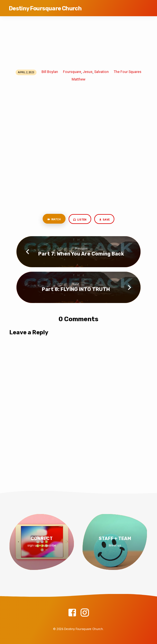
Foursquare (72, 72)
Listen (80, 220)
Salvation (102, 72)
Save (104, 220)
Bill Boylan (50, 72)
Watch (54, 220)
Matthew (78, 79)
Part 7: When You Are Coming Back (81, 254)
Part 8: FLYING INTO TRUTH (76, 289)
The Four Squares (128, 72)
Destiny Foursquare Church (45, 8)
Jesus (88, 72)
